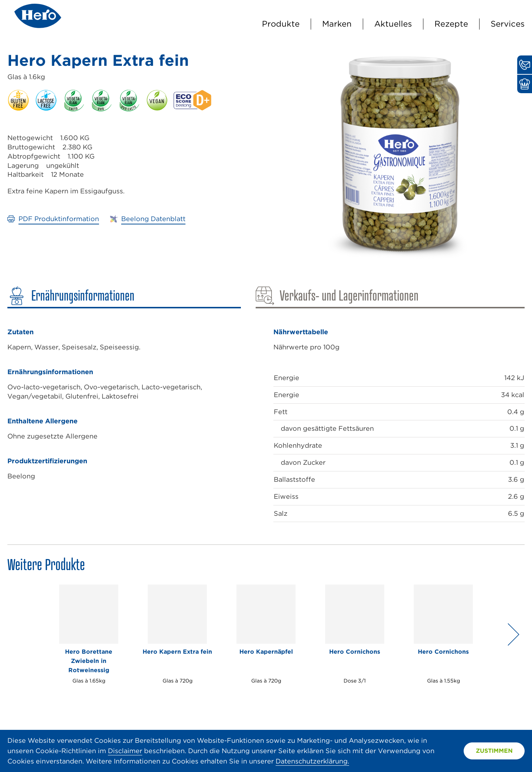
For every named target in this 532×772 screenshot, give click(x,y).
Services (508, 24)
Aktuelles (393, 24)
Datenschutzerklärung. (312, 761)
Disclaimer (125, 751)
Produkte (281, 24)
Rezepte (451, 24)
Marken (337, 24)
